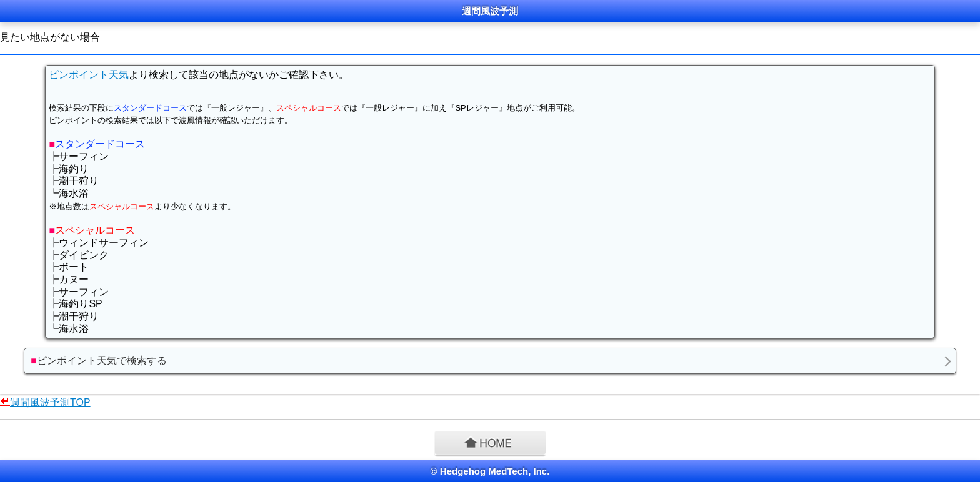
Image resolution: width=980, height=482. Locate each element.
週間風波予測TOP (50, 402)
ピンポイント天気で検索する (99, 361)
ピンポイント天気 (89, 75)
